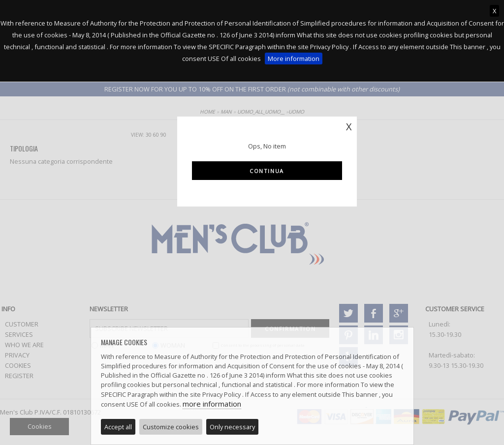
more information (212, 404)
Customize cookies (171, 427)
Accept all (118, 427)
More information (294, 59)
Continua (267, 171)
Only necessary (232, 427)
